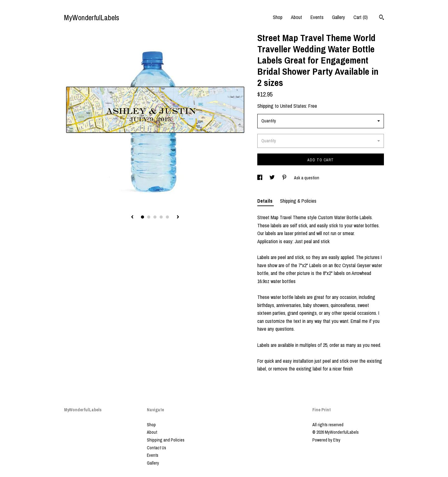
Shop (278, 17)
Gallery (338, 17)
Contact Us (156, 448)
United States (293, 106)
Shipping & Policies (298, 201)
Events (317, 17)
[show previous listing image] (132, 217)
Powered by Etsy (326, 440)
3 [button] (155, 217)
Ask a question (307, 178)
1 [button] (142, 217)
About (296, 17)
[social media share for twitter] (273, 178)
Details (266, 201)
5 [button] (167, 217)
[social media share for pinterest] (285, 178)
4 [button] (161, 217)
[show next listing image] (178, 217)
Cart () (361, 17)
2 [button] (149, 217)
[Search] (382, 18)
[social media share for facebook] (260, 178)
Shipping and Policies (166, 440)
